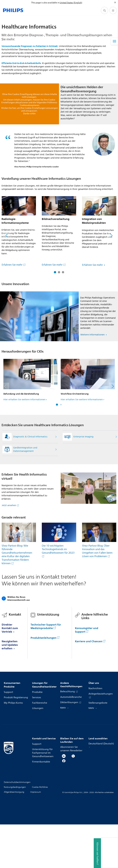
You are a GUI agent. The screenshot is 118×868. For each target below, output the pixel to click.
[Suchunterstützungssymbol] (104, 10)
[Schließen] (115, 2)
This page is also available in (45, 3)
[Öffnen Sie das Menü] (113, 10)
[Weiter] (111, 236)
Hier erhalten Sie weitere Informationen (24, 400)
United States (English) (71, 3)
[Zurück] (7, 236)
